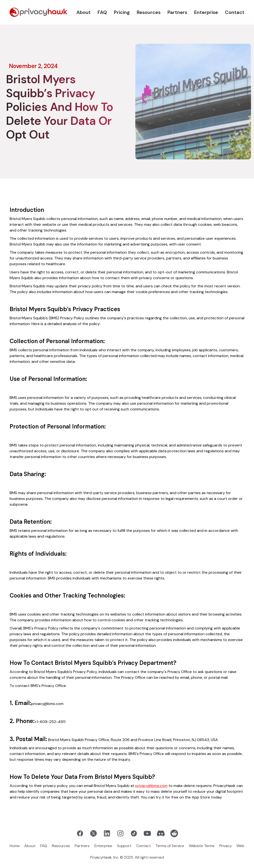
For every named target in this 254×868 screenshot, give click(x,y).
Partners (177, 12)
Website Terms (202, 846)
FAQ (102, 12)
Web (240, 846)
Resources (149, 12)
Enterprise (206, 12)
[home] (38, 12)
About (84, 12)
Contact (235, 12)
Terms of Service (170, 846)
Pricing (122, 12)
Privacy (226, 846)
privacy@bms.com (151, 786)
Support (124, 846)
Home (15, 846)
